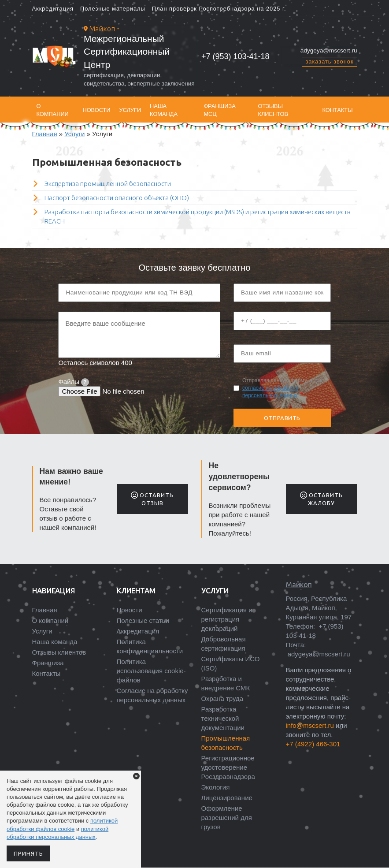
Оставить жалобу (321, 499)
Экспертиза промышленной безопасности (108, 184)
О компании (53, 110)
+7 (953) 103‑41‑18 (235, 56)
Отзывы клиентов (273, 110)
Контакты (337, 110)
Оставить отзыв (152, 499)
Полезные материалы (113, 9)
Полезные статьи (143, 620)
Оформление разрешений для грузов (227, 818)
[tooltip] (85, 382)
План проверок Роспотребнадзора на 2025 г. (219, 9)
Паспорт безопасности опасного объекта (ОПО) (117, 198)
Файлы (73, 382)
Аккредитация (53, 9)
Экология (216, 787)
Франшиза (48, 663)
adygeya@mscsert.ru (329, 50)
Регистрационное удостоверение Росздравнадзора (228, 767)
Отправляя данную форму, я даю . (283, 388)
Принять (28, 853)
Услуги (130, 110)
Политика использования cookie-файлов (151, 671)
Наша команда (164, 110)
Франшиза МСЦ (219, 110)
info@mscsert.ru (310, 725)
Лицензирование (227, 798)
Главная (45, 134)
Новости (96, 110)
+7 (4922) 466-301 (313, 744)
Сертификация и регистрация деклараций (227, 619)
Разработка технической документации (223, 718)
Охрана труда (222, 698)
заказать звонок (329, 61)
